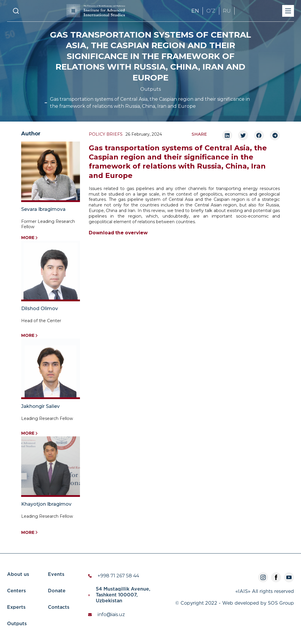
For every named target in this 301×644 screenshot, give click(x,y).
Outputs (150, 89)
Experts (16, 607)
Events (56, 575)
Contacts (59, 607)
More (29, 238)
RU (227, 11)
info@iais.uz (111, 614)
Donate (57, 591)
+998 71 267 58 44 (118, 576)
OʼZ (211, 11)
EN (195, 11)
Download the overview (118, 233)
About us (18, 575)
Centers (16, 591)
